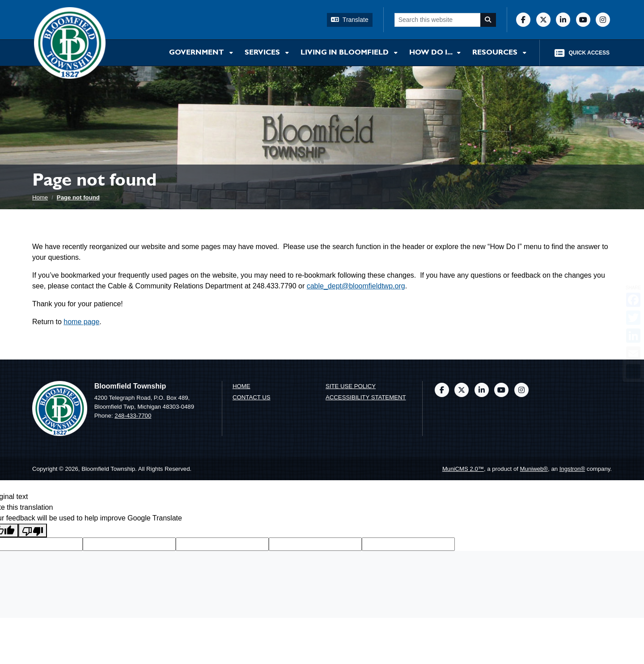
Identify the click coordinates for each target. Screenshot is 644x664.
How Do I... (431, 53)
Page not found (78, 197)
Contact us (252, 397)
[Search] (488, 20)
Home (40, 197)
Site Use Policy (351, 386)
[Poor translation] (33, 531)
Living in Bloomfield (345, 53)
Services (263, 53)
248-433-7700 (133, 416)
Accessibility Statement (366, 397)
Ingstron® (572, 469)
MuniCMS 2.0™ (463, 469)
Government (197, 53)
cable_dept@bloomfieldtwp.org (356, 286)
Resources (496, 53)
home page (81, 322)
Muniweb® (534, 469)
